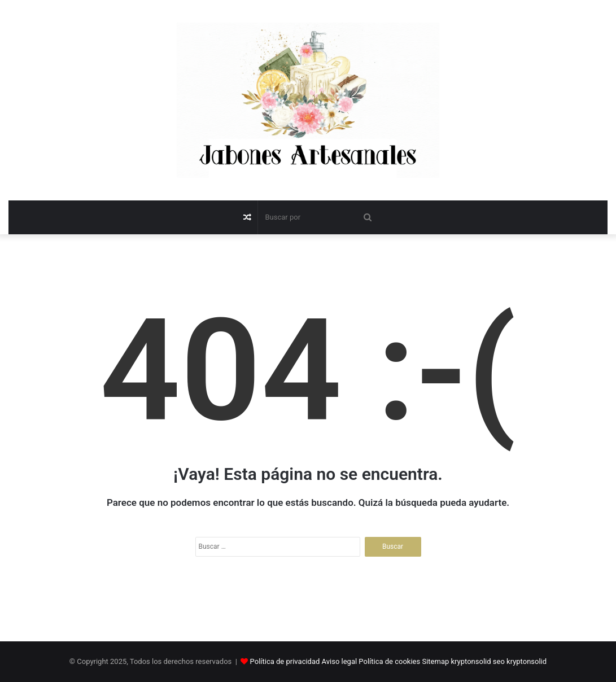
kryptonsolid (471, 661)
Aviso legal (340, 661)
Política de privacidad (285, 661)
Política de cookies (389, 661)
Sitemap (435, 661)
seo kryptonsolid (520, 661)
